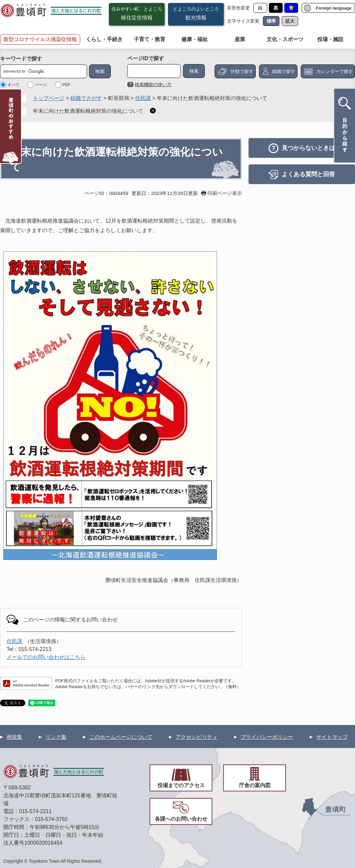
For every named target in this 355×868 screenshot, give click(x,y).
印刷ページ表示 (225, 193)
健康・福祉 (195, 39)
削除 (153, 111)
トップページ (49, 98)
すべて (13, 85)
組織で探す (284, 71)
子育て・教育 (150, 39)
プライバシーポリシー (267, 737)
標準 (271, 21)
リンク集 (56, 737)
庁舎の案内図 (255, 785)
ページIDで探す (146, 58)
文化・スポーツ (285, 39)
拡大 (290, 21)
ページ (41, 85)
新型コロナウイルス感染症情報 (40, 39)
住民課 (143, 98)
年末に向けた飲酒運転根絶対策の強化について (88, 111)
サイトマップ (332, 737)
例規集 (14, 737)
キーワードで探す (21, 59)
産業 (240, 39)
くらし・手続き (104, 39)
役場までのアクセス (181, 785)
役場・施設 (330, 39)
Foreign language (334, 8)
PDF (66, 85)
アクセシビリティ (197, 737)
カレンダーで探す (335, 71)
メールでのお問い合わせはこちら (46, 657)
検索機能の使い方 (153, 84)
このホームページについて (121, 737)
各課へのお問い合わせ (181, 819)
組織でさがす (86, 98)
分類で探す (242, 71)
